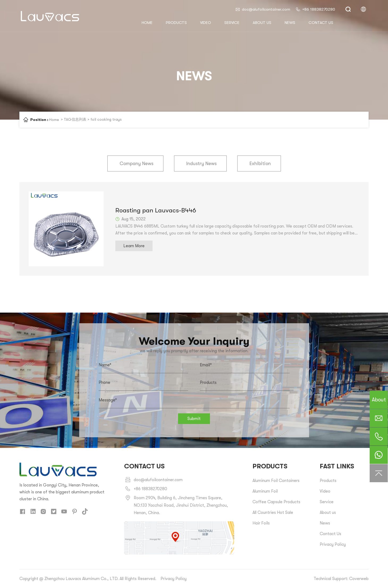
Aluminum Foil (265, 491)
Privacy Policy (333, 544)
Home (54, 120)
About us (262, 23)
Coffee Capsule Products (276, 502)
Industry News (201, 163)
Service (232, 23)
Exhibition (260, 163)
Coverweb (359, 579)
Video (206, 23)
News (290, 23)
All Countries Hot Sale (273, 513)
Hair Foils (261, 523)
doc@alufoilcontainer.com (263, 9)
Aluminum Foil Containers (276, 481)
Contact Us (330, 534)
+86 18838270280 (315, 9)
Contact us (321, 23)
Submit (194, 419)
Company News (136, 163)
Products (176, 23)
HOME (147, 23)
